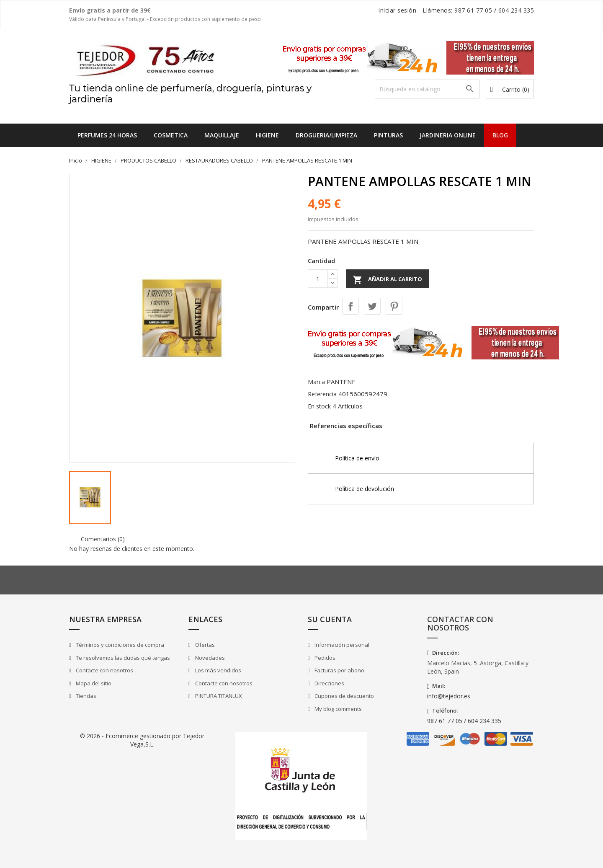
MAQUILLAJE (222, 135)
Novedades (209, 658)
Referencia (322, 394)
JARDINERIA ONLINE (448, 135)
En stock (319, 406)
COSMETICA (171, 135)
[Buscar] (427, 89)
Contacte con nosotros (104, 670)
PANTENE (341, 382)
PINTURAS (388, 135)
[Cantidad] (318, 279)
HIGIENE (267, 135)
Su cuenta (330, 619)
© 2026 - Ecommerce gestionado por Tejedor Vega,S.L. (142, 740)
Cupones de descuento (344, 696)
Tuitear (372, 306)
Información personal (341, 645)
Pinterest (394, 306)
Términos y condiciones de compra (119, 645)
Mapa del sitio (93, 683)
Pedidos (324, 658)
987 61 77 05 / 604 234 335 (464, 721)
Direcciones (329, 683)
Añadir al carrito (387, 280)
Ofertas (204, 645)
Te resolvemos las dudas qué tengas (122, 658)
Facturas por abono (339, 670)
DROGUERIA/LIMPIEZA (326, 135)
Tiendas (85, 696)
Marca (316, 382)
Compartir (350, 306)
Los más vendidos (218, 670)
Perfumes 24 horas (107, 135)
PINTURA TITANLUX (218, 696)
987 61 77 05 (473, 10)
